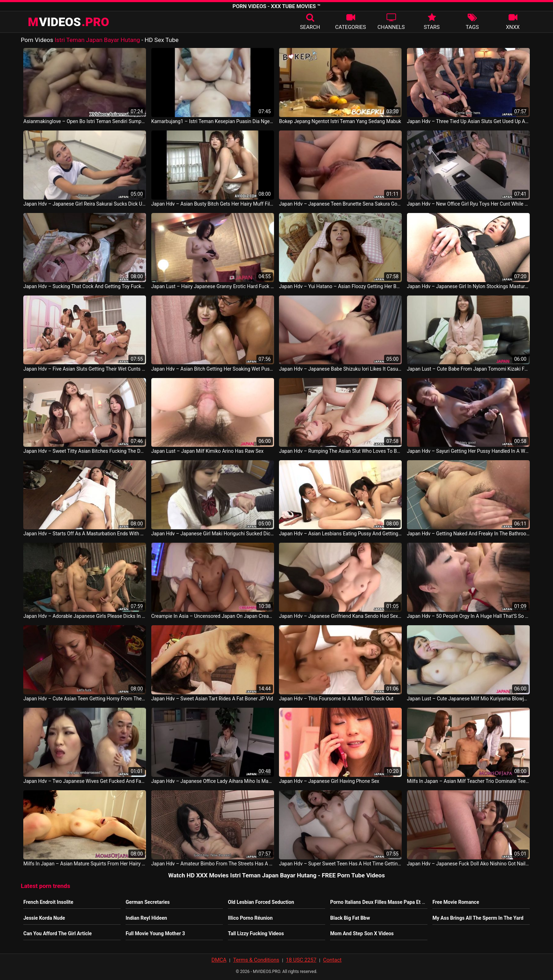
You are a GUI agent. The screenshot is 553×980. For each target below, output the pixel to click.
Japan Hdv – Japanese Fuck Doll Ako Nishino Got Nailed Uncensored (468, 864)
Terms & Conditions (256, 960)
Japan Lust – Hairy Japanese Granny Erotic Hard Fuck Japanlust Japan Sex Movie (213, 286)
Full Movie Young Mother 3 (155, 933)
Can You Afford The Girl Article (57, 933)
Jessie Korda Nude (44, 918)
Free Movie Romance (456, 902)
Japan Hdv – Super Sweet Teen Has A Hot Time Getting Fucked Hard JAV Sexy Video (340, 864)
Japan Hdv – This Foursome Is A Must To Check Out (336, 699)
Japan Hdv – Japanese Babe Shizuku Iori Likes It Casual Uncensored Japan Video (340, 369)
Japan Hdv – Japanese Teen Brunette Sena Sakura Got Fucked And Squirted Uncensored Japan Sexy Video (340, 204)
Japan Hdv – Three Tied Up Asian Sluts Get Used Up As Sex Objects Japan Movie (468, 121)
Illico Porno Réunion (250, 918)
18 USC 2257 (301, 960)
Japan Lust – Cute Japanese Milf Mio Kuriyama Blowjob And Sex (468, 699)
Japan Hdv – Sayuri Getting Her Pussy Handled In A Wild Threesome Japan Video (468, 451)
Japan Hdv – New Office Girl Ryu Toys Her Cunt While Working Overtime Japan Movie (468, 204)
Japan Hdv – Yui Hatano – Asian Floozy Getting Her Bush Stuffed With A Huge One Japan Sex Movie (340, 286)
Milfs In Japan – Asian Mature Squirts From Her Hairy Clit (85, 864)
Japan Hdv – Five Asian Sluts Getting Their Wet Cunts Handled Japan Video (85, 369)
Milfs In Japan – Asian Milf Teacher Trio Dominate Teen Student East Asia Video (468, 781)
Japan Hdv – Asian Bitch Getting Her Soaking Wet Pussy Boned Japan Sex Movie (213, 369)
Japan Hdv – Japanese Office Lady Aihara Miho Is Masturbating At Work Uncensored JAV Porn (213, 781)
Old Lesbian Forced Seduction (261, 902)
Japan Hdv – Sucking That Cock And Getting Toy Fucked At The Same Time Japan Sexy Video (85, 286)
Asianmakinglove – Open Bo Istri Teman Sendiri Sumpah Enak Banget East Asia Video (85, 121)
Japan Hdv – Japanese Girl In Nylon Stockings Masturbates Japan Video (468, 286)
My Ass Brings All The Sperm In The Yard (478, 918)
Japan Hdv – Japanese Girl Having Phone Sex (329, 781)
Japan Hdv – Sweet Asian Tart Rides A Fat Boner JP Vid (212, 699)
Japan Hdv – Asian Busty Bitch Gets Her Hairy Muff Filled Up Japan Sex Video (213, 204)
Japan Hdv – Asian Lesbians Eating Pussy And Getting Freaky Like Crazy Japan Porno (340, 534)
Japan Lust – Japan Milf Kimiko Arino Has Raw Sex (207, 451)
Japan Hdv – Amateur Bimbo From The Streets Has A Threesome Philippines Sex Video (213, 864)
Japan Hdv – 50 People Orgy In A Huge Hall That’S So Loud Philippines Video (468, 616)
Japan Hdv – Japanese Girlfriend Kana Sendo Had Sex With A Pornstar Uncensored (340, 616)
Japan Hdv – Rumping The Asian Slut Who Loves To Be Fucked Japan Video (340, 451)
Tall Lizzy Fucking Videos (256, 933)
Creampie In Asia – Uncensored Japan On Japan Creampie (213, 616)
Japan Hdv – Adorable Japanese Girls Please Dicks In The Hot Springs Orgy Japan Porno (85, 616)
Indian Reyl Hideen (146, 918)
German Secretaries (148, 902)
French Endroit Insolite (48, 902)
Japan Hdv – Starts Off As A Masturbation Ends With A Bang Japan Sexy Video (85, 534)
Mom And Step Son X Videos (362, 933)
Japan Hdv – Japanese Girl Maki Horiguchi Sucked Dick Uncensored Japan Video (213, 534)
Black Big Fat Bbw (350, 918)
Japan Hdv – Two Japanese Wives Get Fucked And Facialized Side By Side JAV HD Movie (85, 781)
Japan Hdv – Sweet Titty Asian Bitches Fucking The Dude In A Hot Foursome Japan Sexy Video (85, 451)
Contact (332, 960)
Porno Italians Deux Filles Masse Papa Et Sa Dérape (387, 902)
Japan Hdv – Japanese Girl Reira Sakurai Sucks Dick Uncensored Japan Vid (85, 204)
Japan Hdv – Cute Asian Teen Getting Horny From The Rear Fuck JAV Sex (85, 699)
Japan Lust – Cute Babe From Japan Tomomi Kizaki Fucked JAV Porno (468, 369)
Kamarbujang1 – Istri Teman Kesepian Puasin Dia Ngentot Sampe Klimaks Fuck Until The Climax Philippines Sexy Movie (213, 121)
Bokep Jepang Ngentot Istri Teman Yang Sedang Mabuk (340, 121)
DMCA (219, 960)
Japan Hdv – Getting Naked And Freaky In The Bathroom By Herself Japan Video (468, 534)
